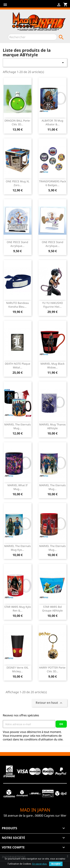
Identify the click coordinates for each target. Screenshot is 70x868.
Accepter (56, 864)
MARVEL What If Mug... (17, 487)
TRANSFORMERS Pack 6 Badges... (52, 183)
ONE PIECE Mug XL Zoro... (18, 183)
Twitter (22, 6)
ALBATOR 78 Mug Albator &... (52, 122)
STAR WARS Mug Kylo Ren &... (18, 609)
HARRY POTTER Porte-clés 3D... (53, 669)
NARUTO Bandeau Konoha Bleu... (18, 305)
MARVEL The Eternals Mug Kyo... (18, 548)
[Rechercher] (33, 37)
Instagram (34, 6)
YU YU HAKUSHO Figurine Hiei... (53, 305)
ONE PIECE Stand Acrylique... (17, 244)
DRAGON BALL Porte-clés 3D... (18, 122)
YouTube (28, 6)
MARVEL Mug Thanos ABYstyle (52, 426)
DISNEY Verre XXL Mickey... (17, 669)
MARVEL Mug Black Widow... (52, 366)
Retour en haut (49, 703)
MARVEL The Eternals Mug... (18, 426)
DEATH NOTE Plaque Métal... (18, 366)
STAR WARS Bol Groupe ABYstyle (52, 609)
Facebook (16, 6)
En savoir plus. (40, 864)
